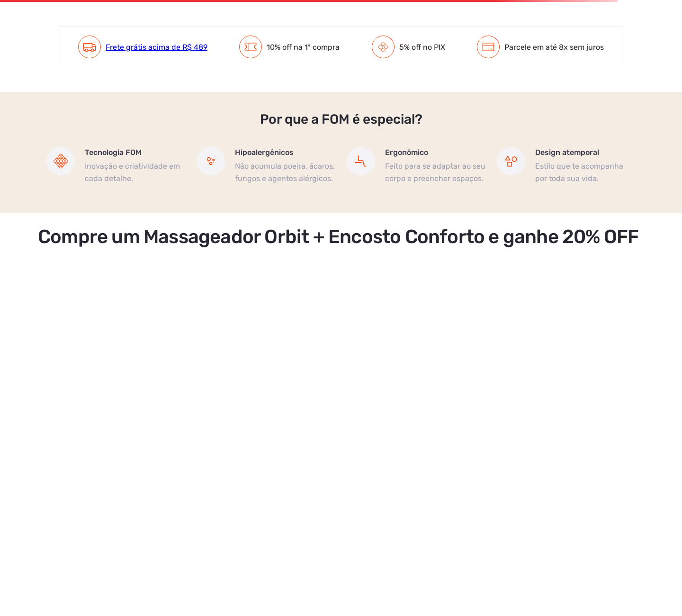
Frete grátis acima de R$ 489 (157, 47)
